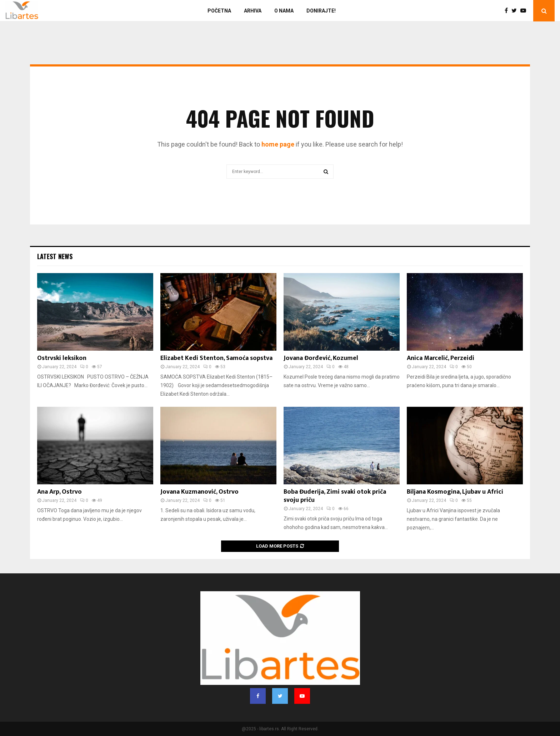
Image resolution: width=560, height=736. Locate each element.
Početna (219, 11)
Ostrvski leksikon (62, 358)
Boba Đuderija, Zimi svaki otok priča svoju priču (335, 496)
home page (278, 144)
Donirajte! (321, 11)
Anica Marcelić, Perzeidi (441, 358)
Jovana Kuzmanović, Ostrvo (199, 492)
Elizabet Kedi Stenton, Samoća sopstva (216, 358)
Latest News (55, 256)
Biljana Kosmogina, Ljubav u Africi (455, 492)
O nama (284, 11)
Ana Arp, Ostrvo (59, 492)
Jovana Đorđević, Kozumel (321, 358)
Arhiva (253, 11)
